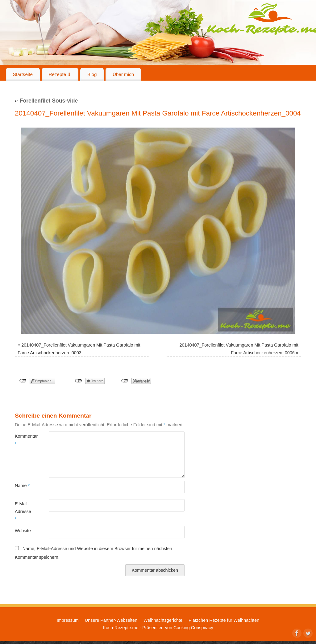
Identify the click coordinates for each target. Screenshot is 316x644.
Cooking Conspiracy (193, 628)
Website (23, 531)
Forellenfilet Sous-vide (46, 101)
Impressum (68, 620)
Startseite (23, 74)
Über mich (123, 74)
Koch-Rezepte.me (121, 628)
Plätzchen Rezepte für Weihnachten (224, 620)
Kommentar (23, 440)
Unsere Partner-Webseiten (111, 620)
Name (22, 486)
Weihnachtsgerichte (163, 620)
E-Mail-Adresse (23, 511)
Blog (92, 74)
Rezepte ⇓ (60, 74)
